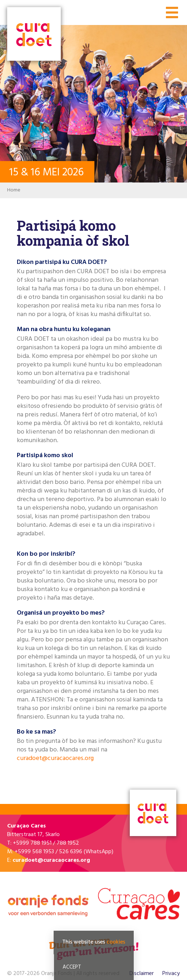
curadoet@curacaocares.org (55, 758)
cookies (116, 942)
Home (14, 190)
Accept (72, 967)
